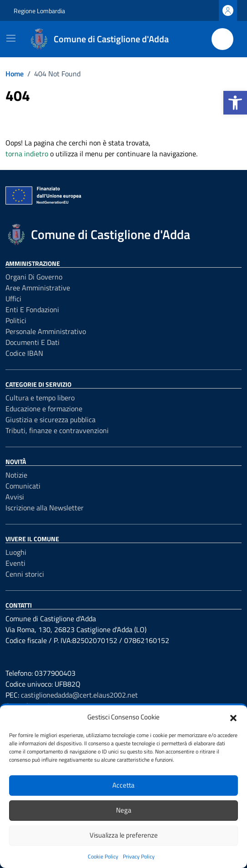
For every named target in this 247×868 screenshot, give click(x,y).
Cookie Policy (103, 856)
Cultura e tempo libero (40, 398)
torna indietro (27, 154)
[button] (235, 103)
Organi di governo (34, 277)
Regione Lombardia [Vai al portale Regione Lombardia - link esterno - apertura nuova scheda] (39, 11)
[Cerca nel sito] (222, 39)
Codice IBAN (24, 353)
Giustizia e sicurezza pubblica (50, 419)
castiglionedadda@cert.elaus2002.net (79, 695)
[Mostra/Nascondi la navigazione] (11, 38)
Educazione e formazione (44, 409)
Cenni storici (25, 574)
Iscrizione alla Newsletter (45, 508)
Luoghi (16, 552)
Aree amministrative (38, 288)
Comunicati (23, 486)
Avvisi (15, 497)
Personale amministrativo (46, 331)
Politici (16, 320)
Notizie (16, 475)
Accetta (123, 785)
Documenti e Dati (33, 342)
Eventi (15, 563)
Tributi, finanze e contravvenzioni (57, 430)
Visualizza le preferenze (124, 835)
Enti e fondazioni (32, 309)
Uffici (13, 299)
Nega (124, 810)
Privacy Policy (139, 856)
